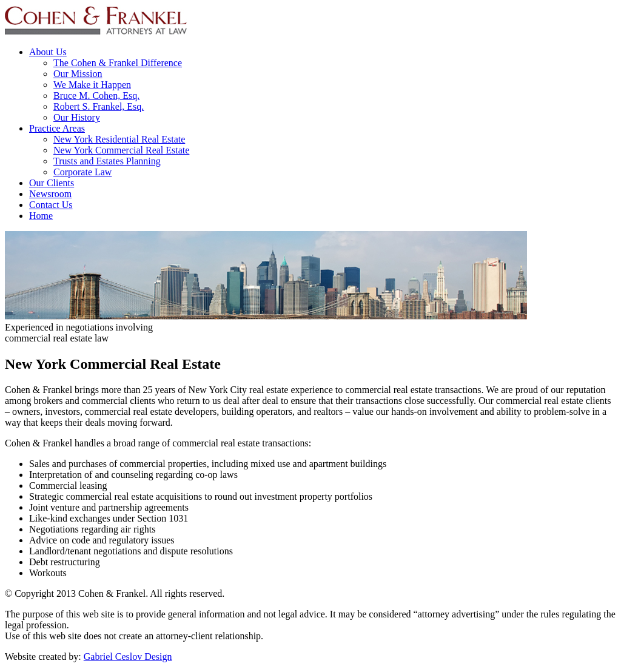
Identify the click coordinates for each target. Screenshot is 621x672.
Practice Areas (57, 128)
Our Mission (78, 74)
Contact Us (51, 205)
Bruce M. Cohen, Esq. (96, 96)
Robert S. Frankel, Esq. (99, 106)
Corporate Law (82, 172)
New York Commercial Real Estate (121, 150)
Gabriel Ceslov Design (128, 657)
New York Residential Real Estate (119, 139)
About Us (48, 52)
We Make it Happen (92, 85)
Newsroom (50, 194)
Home (41, 216)
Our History (77, 117)
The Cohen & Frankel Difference (118, 63)
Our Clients (52, 183)
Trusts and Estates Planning (107, 161)
